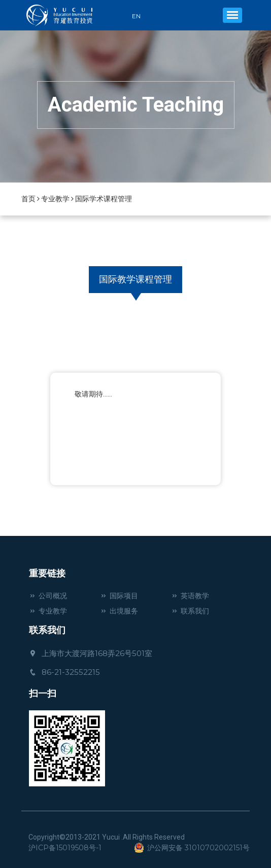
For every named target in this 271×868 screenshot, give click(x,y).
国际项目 (119, 596)
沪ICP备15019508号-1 (65, 848)
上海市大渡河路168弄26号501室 (91, 653)
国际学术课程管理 (104, 199)
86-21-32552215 (64, 672)
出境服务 (119, 611)
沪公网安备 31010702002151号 (192, 848)
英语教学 (190, 596)
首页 (28, 199)
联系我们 (190, 611)
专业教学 (55, 199)
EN (136, 16)
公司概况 (48, 596)
